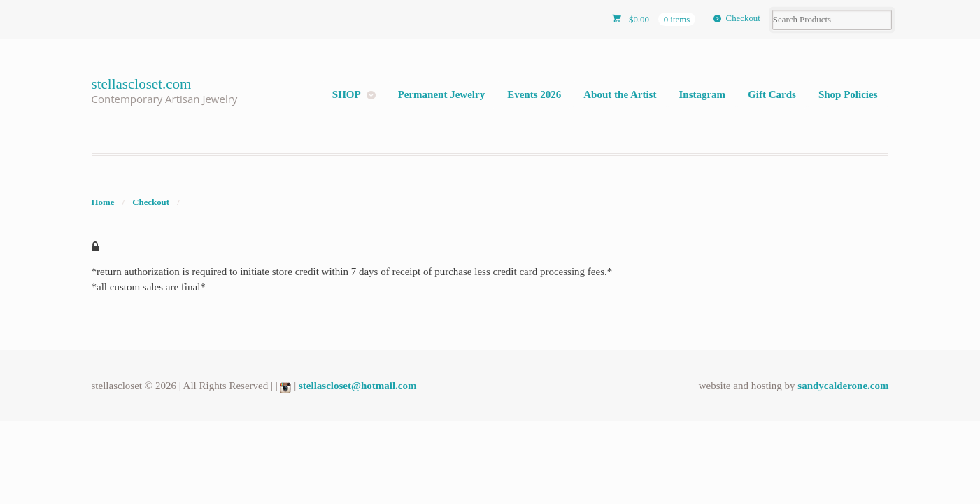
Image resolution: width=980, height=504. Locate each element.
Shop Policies (848, 94)
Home (103, 202)
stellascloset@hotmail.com (358, 386)
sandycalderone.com (843, 386)
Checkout (743, 18)
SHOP (347, 94)
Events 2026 (534, 94)
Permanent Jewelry (442, 94)
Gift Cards (772, 94)
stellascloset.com (142, 84)
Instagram (702, 94)
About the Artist (620, 94)
